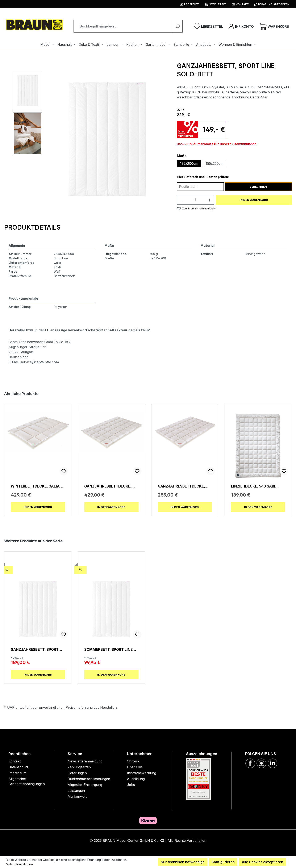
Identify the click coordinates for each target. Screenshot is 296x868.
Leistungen (76, 791)
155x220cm (215, 163)
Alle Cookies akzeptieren (262, 862)
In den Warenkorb (254, 200)
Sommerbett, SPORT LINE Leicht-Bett (108, 649)
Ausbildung (136, 779)
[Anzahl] (195, 200)
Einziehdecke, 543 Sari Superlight (253, 486)
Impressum (17, 773)
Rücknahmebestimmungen (89, 779)
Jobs (131, 785)
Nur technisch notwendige (183, 862)
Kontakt (14, 761)
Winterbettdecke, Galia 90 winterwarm (35, 486)
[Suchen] (178, 26)
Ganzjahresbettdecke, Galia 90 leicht (181, 486)
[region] (88, 139)
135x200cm (189, 163)
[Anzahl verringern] (181, 200)
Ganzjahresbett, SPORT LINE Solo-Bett (35, 649)
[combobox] (123, 26)
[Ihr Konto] (241, 26)
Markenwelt (77, 796)
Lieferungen (77, 773)
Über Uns (135, 767)
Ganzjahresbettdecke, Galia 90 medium (108, 486)
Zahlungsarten (79, 767)
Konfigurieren (223, 862)
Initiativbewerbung (141, 773)
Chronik (133, 761)
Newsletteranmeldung (85, 761)
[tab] (38, 227)
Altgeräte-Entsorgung (85, 785)
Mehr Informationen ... (21, 864)
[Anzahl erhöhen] (210, 200)
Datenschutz (18, 767)
